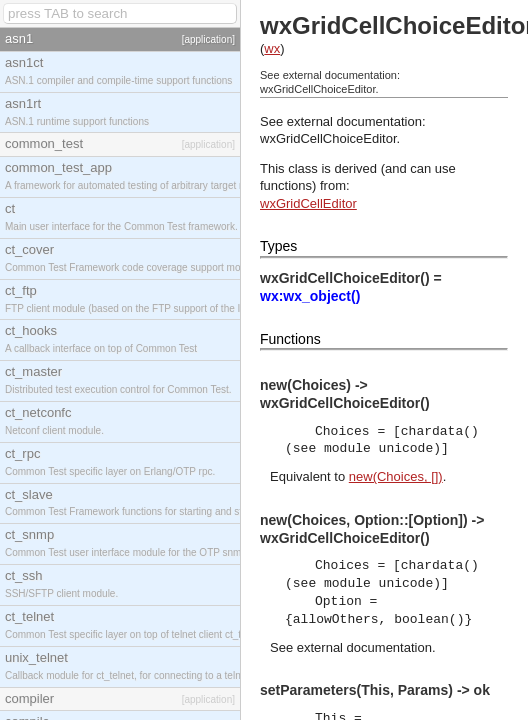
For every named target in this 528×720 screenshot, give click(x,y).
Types (278, 246)
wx (272, 48)
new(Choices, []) (396, 476)
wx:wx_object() (310, 296)
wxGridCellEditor (308, 203)
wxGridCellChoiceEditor (328, 138)
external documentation (364, 647)
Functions (290, 339)
